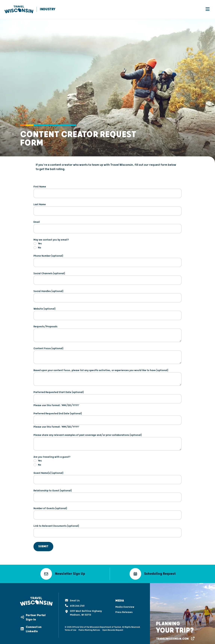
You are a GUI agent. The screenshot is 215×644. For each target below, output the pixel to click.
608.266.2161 (75, 604)
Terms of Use (70, 629)
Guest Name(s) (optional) (48, 473)
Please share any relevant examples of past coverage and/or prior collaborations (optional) (88, 435)
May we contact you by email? (51, 240)
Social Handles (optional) (48, 292)
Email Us (72, 599)
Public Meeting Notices (89, 629)
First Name (40, 187)
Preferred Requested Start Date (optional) (59, 393)
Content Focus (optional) (48, 349)
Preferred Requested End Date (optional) (58, 414)
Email (37, 222)
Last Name (40, 205)
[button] (63, 574)
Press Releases (124, 611)
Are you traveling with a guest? (52, 457)
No (40, 248)
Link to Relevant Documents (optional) (56, 526)
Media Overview (125, 605)
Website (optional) (44, 309)
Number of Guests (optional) (50, 509)
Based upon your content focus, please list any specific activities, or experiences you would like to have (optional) (101, 371)
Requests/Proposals (45, 327)
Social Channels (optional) (49, 274)
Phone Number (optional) (48, 256)
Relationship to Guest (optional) (53, 491)
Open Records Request (113, 629)
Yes (40, 244)
